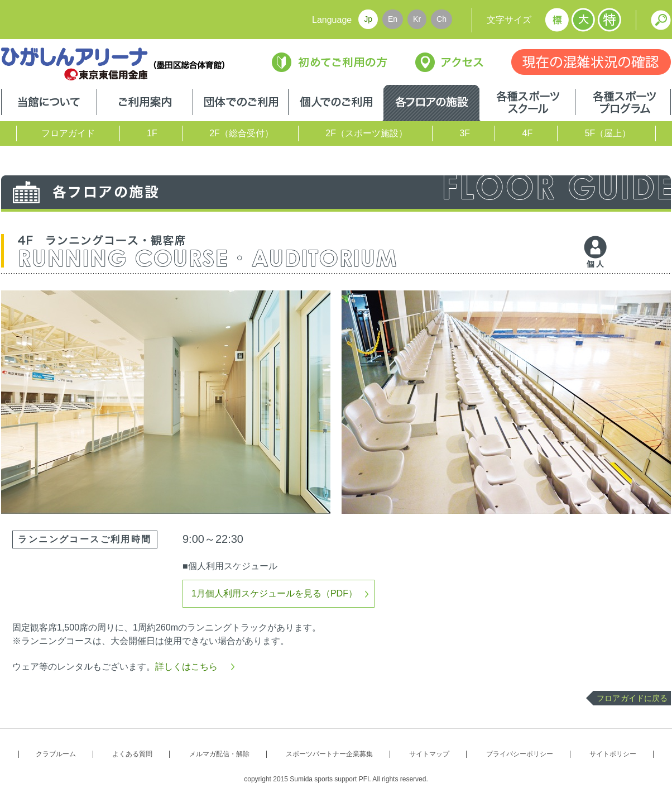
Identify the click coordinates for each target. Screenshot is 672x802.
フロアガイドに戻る (632, 698)
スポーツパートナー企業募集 (329, 754)
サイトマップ (429, 754)
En (393, 19)
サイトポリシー (613, 754)
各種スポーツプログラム (623, 103)
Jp (368, 19)
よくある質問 (132, 754)
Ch (441, 19)
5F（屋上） (608, 133)
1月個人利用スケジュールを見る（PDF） (274, 593)
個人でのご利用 (336, 103)
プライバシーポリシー (520, 754)
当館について (49, 103)
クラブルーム (56, 754)
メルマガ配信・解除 (219, 754)
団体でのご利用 (241, 103)
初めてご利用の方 (330, 62)
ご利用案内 (145, 103)
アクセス (449, 62)
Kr (417, 19)
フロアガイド (68, 133)
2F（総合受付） (241, 133)
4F (528, 133)
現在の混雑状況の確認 (591, 62)
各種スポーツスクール (527, 103)
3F (465, 133)
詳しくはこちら (186, 667)
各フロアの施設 (431, 103)
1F (152, 133)
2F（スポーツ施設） (366, 133)
